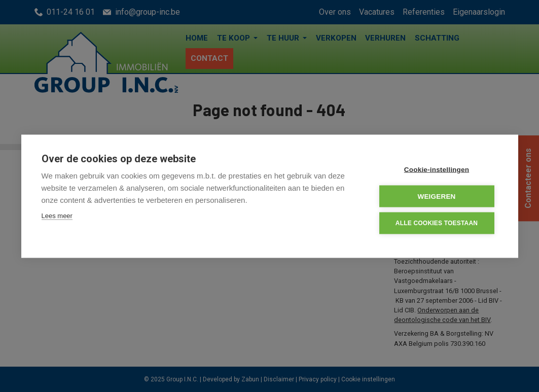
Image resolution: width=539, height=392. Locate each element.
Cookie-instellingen (437, 169)
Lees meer (57, 215)
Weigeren (436, 196)
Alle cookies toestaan (437, 223)
